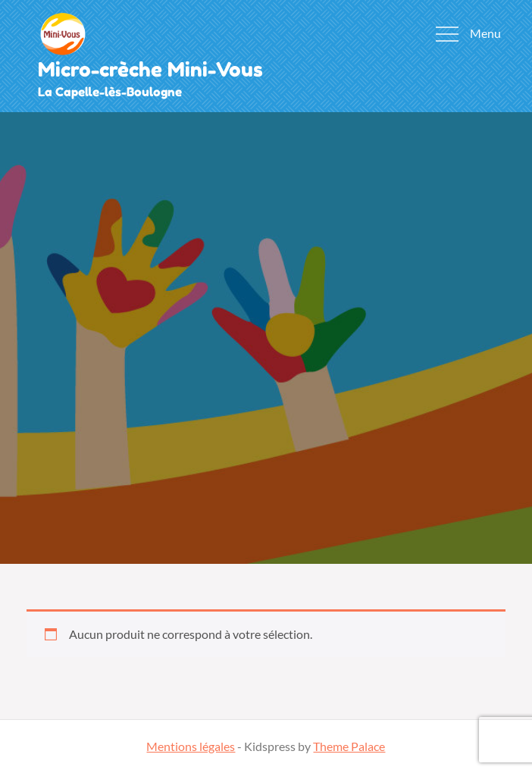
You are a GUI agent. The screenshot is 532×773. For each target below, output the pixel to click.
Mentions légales (191, 746)
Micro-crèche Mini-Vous (150, 69)
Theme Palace (349, 746)
